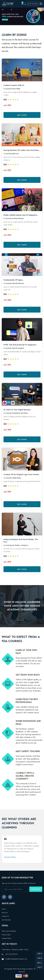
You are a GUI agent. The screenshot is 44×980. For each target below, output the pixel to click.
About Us (5, 913)
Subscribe (36, 889)
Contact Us (5, 916)
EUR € (38, 958)
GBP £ (39, 954)
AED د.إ (39, 963)
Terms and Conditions (9, 931)
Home (4, 909)
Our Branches (6, 920)
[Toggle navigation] (41, 4)
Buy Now (22, 115)
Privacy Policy (6, 935)
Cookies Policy (6, 938)
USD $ (39, 967)
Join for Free (33, 4)
